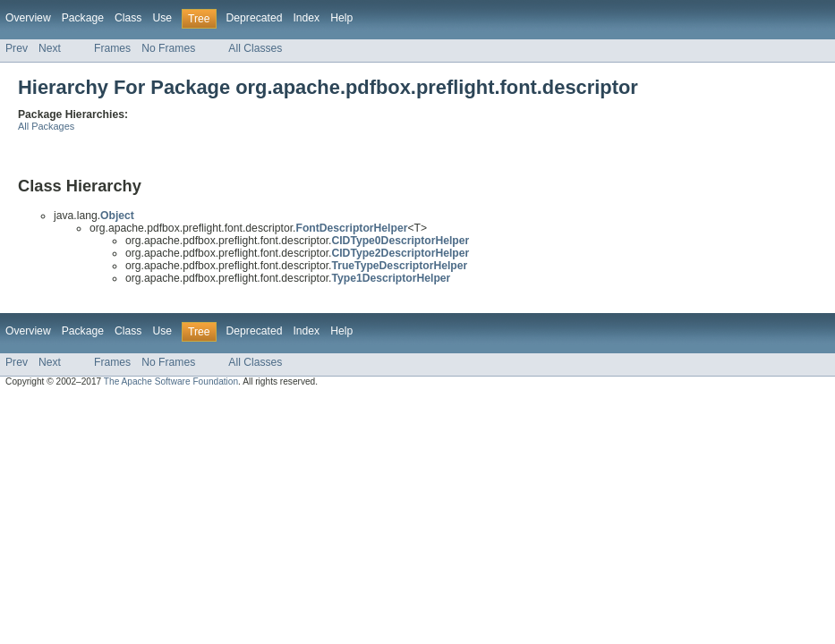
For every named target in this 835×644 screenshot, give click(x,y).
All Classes (255, 48)
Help (341, 18)
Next (50, 48)
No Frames (168, 48)
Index (306, 18)
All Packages (46, 126)
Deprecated (255, 18)
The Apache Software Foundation (171, 381)
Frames (112, 48)
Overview (28, 18)
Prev (17, 48)
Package (83, 18)
